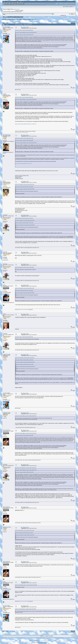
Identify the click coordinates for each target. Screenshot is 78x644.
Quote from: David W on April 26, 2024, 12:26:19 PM (24, 267)
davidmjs (5, 215)
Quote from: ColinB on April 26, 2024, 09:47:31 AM (24, 138)
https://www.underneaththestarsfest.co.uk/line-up (26, 124)
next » (74, 21)
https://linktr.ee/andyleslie (23, 310)
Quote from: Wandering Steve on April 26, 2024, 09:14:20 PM (26, 585)
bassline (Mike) (7, 27)
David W (5, 252)
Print (73, 23)
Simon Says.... (34, 19)
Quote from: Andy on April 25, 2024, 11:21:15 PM (24, 187)
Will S (4, 181)
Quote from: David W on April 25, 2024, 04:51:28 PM (25, 189)
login (14, 9)
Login (17, 17)
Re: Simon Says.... (25, 27)
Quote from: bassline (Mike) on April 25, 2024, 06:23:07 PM (26, 32)
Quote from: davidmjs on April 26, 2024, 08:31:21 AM (24, 185)
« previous (70, 21)
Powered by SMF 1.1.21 (33, 641)
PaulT (4, 314)
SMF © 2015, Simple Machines (43, 641)
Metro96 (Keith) (7, 135)
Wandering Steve (7, 527)
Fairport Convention (27, 19)
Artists (21, 19)
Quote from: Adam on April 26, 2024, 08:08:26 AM (24, 30)
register (18, 9)
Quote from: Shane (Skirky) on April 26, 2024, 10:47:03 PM (25, 609)
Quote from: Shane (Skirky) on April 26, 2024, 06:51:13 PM (25, 468)
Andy (4, 285)
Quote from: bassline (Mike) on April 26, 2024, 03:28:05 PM (26, 416)
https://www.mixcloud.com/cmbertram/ (21, 132)
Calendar (13, 17)
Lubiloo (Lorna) (7, 354)
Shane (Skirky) (6, 430)
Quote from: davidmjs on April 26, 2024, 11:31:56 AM (24, 358)
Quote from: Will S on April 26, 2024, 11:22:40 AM (24, 218)
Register (20, 17)
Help (9, 17)
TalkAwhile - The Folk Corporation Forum (10, 19)
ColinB (5, 94)
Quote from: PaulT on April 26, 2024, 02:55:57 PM (24, 337)
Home (6, 17)
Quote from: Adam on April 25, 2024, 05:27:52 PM (24, 35)
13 (11, 23)
